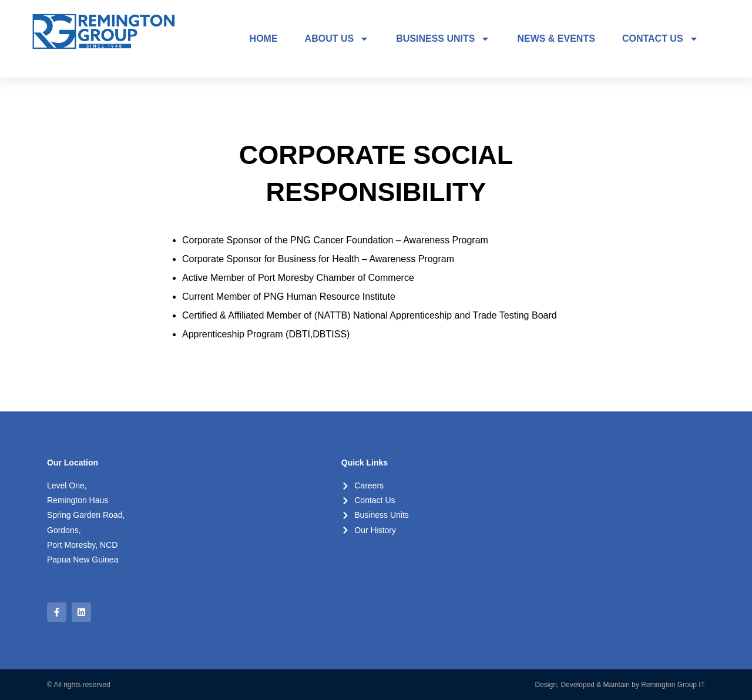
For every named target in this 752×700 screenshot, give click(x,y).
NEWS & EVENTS (556, 38)
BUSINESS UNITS (443, 39)
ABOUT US (337, 39)
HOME (264, 38)
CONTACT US (660, 39)
